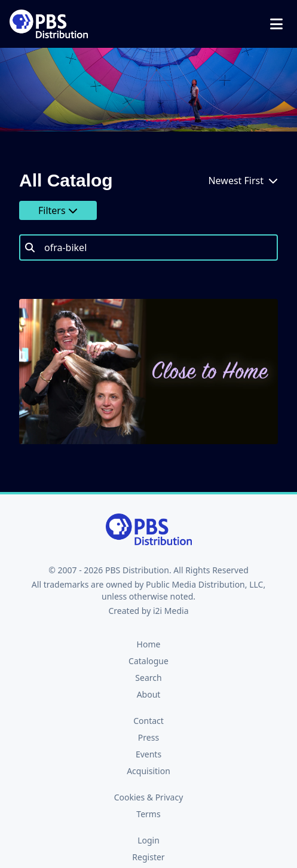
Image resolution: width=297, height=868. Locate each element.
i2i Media (171, 611)
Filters (58, 210)
